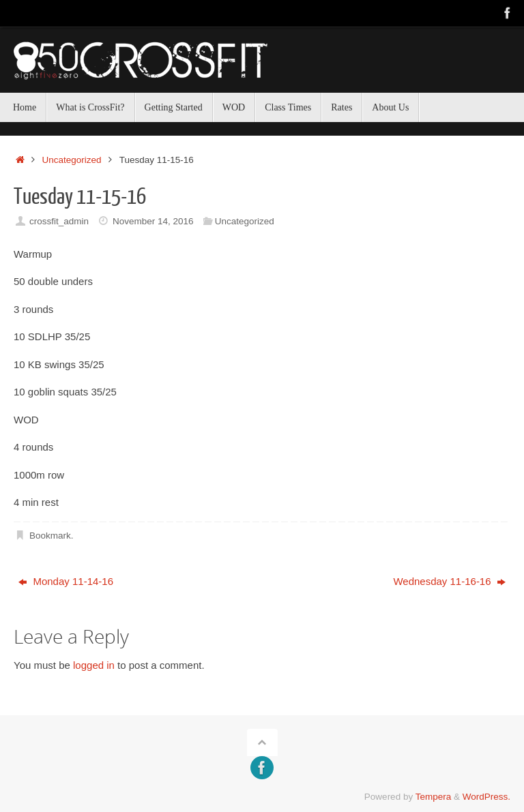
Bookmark (50, 536)
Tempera (434, 797)
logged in (94, 665)
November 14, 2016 (153, 221)
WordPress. (486, 797)
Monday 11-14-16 (66, 581)
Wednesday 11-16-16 (449, 581)
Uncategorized (72, 160)
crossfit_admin (59, 221)
